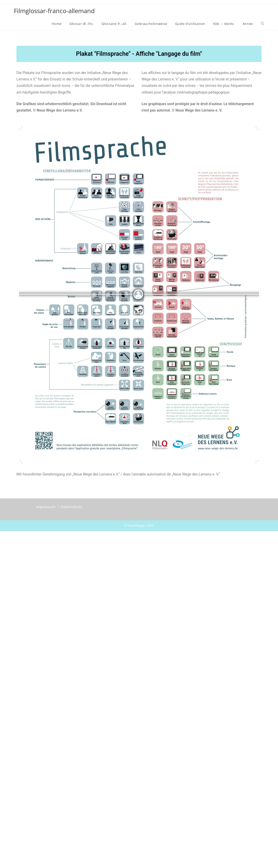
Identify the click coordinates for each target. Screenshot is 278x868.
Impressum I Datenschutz (59, 507)
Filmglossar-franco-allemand (54, 11)
